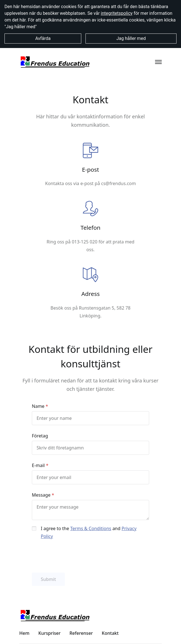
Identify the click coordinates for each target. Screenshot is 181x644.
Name (38, 406)
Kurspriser (49, 633)
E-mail (38, 465)
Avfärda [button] (43, 38)
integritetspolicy (117, 13)
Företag (40, 436)
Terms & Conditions (91, 528)
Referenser (81, 633)
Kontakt (110, 633)
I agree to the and (89, 532)
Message (41, 495)
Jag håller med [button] (131, 38)
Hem (24, 633)
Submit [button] (48, 579)
